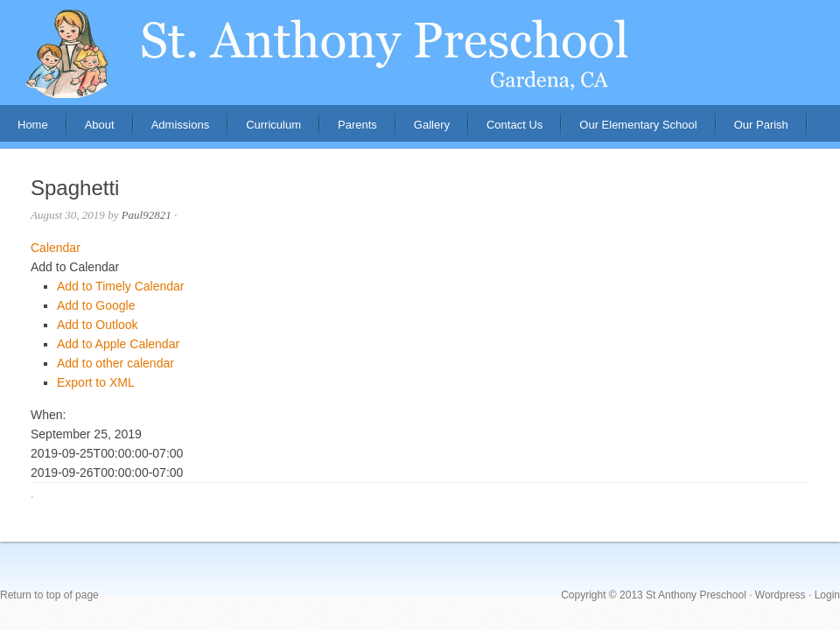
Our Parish (761, 125)
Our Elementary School (638, 125)
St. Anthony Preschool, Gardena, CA (420, 52)
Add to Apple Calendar (118, 344)
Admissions (171, 130)
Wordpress (780, 595)
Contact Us (514, 125)
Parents (349, 130)
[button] (75, 267)
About (91, 130)
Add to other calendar (115, 363)
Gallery (432, 125)
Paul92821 (147, 215)
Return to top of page (49, 595)
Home (33, 125)
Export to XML (96, 382)
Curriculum (273, 125)
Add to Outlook (98, 325)
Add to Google (96, 305)
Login (827, 595)
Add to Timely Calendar (121, 286)
